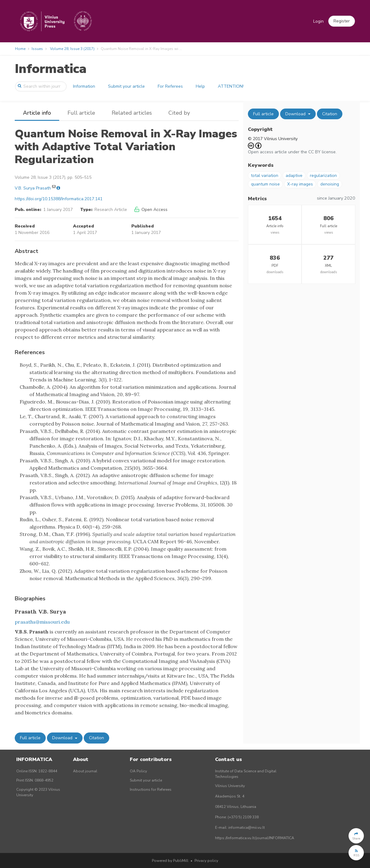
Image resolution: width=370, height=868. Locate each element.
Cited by (179, 113)
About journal (85, 771)
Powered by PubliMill (170, 861)
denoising (330, 184)
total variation (265, 176)
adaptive (294, 176)
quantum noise (265, 184)
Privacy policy (206, 861)
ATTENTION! (231, 86)
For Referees (170, 86)
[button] (342, 21)
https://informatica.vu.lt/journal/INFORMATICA (255, 838)
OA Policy (138, 771)
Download (63, 738)
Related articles (132, 113)
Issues (37, 49)
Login (318, 21)
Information (84, 86)
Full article (81, 113)
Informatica (51, 69)
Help (200, 86)
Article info (37, 113)
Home (20, 49)
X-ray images (300, 184)
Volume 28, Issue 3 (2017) (72, 49)
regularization (323, 176)
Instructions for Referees (151, 790)
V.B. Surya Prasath (33, 188)
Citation (96, 738)
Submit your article (126, 86)
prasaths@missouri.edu (42, 622)
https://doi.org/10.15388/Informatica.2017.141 (59, 199)
